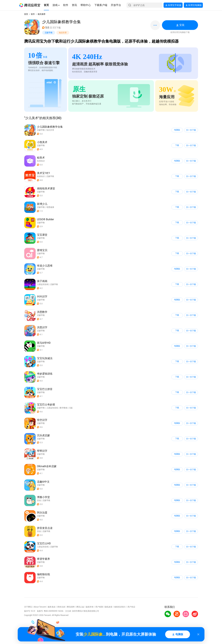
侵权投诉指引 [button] (120, 607)
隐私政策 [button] (109, 607)
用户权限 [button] (99, 607)
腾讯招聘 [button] (71, 607)
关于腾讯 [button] (28, 607)
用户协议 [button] (131, 607)
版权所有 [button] (90, 607)
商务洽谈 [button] (61, 607)
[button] (30, 5)
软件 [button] (33, 14)
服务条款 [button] (52, 607)
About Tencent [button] (40, 607)
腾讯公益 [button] (80, 607)
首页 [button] (26, 14)
